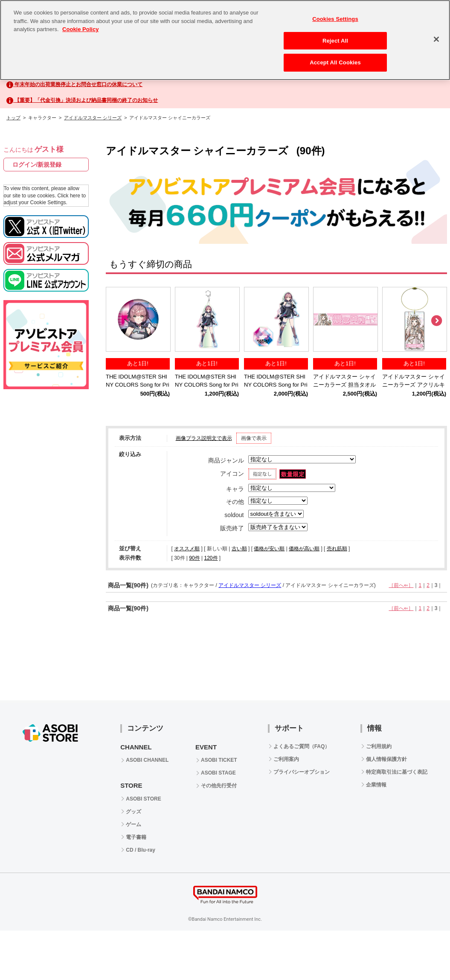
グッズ (134, 812)
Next (436, 321)
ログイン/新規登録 (37, 165)
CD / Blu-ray (141, 850)
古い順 (239, 549)
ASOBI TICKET (219, 760)
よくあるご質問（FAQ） (302, 746)
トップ (13, 118)
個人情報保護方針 (386, 759)
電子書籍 (136, 837)
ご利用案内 (286, 759)
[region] (225, 40)
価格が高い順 (304, 549)
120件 (211, 558)
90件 (194, 558)
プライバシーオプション (302, 772)
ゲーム (134, 824)
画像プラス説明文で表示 (204, 438)
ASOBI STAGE (218, 773)
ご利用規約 (379, 746)
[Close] (436, 39)
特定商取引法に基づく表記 (397, 772)
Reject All (335, 41)
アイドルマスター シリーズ (93, 118)
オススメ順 (187, 549)
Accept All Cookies (335, 62)
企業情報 (376, 785)
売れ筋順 (337, 549)
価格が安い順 (269, 549)
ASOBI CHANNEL (147, 760)
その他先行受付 (219, 786)
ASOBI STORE (143, 799)
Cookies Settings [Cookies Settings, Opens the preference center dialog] (335, 19)
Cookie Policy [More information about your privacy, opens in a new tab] (80, 29)
